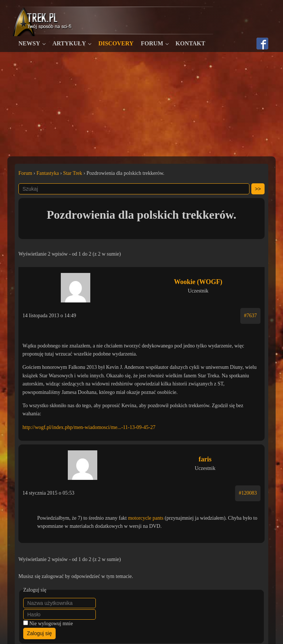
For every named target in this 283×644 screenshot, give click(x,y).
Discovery (116, 43)
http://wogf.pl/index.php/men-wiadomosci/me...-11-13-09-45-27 (89, 427)
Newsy (29, 43)
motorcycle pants (146, 518)
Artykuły (69, 43)
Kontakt (190, 43)
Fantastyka (48, 173)
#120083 (248, 493)
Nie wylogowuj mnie (51, 624)
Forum (152, 43)
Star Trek (73, 173)
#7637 (250, 316)
